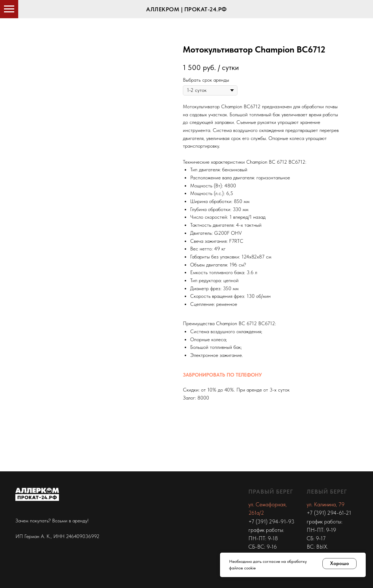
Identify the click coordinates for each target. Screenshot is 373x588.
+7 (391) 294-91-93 (271, 522)
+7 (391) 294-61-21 (329, 513)
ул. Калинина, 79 (326, 505)
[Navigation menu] (9, 9)
